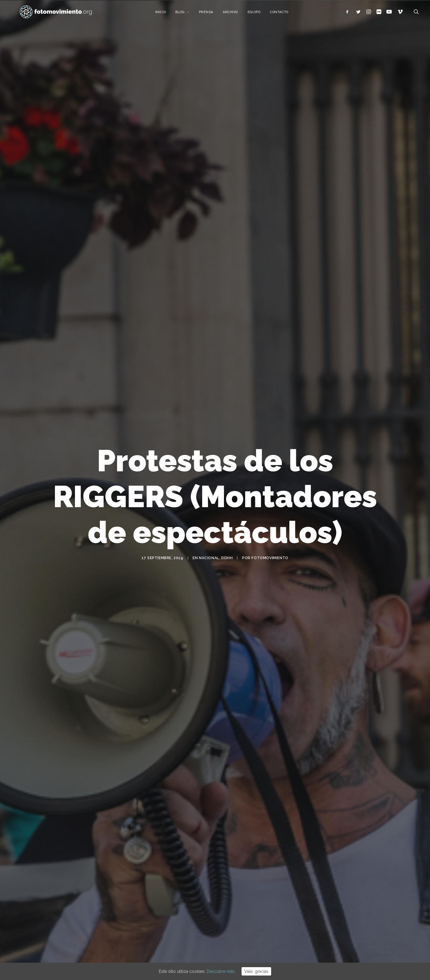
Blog (189, 14)
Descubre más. (221, 971)
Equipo (260, 14)
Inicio (166, 14)
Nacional (209, 554)
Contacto (285, 14)
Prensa (212, 14)
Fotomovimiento (270, 554)
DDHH (227, 554)
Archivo (237, 14)
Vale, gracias (256, 971)
